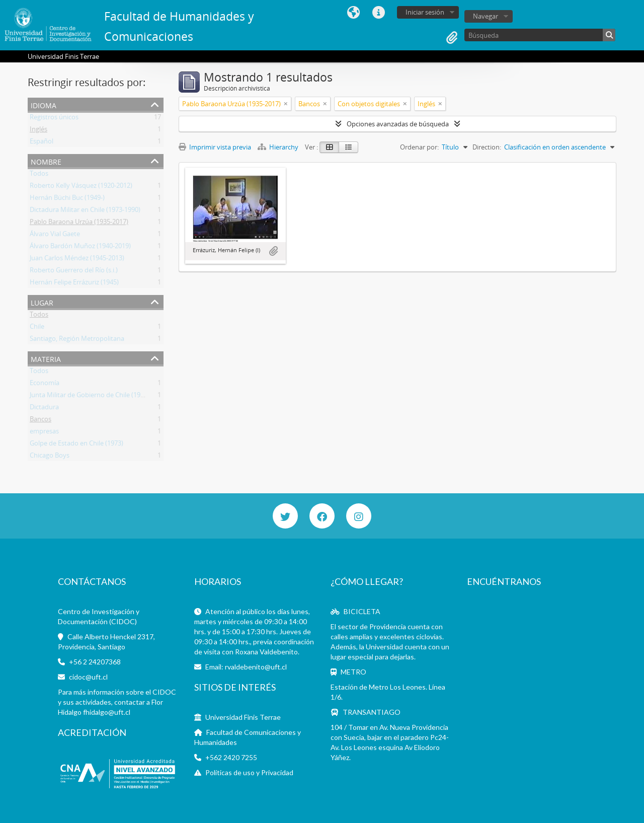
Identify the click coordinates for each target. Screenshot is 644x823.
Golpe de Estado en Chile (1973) (76, 445)
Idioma (353, 13)
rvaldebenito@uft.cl (256, 667)
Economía (45, 385)
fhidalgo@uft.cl (107, 712)
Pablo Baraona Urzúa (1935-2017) (79, 223)
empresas (44, 433)
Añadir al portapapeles (273, 251)
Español (42, 143)
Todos (39, 175)
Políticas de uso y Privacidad (249, 772)
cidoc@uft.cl (88, 677)
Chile (37, 328)
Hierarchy (279, 147)
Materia (46, 358)
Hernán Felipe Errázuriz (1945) (74, 284)
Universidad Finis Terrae (243, 717)
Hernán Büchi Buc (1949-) (67, 199)
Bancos (41, 421)
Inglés (38, 131)
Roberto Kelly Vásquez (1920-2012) (81, 187)
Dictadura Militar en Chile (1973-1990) (85, 211)
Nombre (46, 161)
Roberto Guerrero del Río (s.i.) (74, 272)
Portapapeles (452, 38)
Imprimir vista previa (215, 147)
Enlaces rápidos (378, 13)
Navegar (486, 16)
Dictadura (44, 409)
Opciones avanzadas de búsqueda (398, 124)
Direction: (487, 147)
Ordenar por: (419, 147)
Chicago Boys (50, 457)
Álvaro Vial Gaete (55, 236)
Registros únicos (54, 119)
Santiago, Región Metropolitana (77, 340)
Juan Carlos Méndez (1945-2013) (77, 260)
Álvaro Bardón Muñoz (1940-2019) (80, 248)
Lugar (42, 302)
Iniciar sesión (425, 12)
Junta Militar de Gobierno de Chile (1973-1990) (98, 397)
